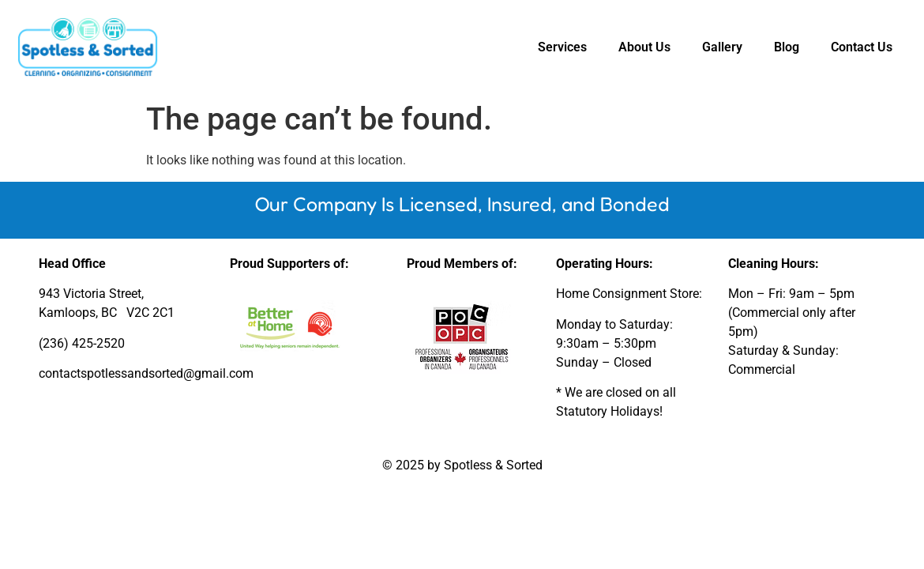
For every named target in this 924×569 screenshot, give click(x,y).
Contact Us (862, 47)
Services (562, 47)
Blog (787, 47)
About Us (644, 47)
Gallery (722, 47)
